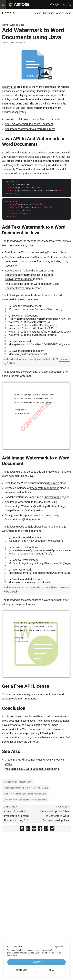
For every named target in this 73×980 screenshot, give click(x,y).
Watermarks (9, 87)
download (39, 169)
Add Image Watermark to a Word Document (30, 129)
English (55, 4)
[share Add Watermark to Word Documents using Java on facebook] (40, 829)
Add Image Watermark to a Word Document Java (26, 788)
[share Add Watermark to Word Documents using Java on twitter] (22, 829)
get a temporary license (26, 694)
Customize (22, 970)
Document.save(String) (18, 288)
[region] (36, 330)
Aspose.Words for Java (20, 157)
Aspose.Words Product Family (18, 782)
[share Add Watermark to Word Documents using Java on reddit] (34, 829)
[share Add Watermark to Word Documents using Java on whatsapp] (46, 829)
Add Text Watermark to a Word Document (29, 124)
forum (36, 742)
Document (53, 252)
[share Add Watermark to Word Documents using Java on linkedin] (28, 829)
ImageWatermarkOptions (45, 488)
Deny (52, 970)
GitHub (11, 363)
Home (7, 13)
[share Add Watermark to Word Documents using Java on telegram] (52, 829)
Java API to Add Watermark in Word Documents (33, 119)
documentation (11, 737)
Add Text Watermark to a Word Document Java (25, 794)
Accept (36, 962)
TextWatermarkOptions (43, 257)
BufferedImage (52, 497)
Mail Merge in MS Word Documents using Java (32, 769)
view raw (64, 359)
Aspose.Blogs (17, 25)
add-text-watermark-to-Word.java (23, 359)
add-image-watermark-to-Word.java (24, 587)
